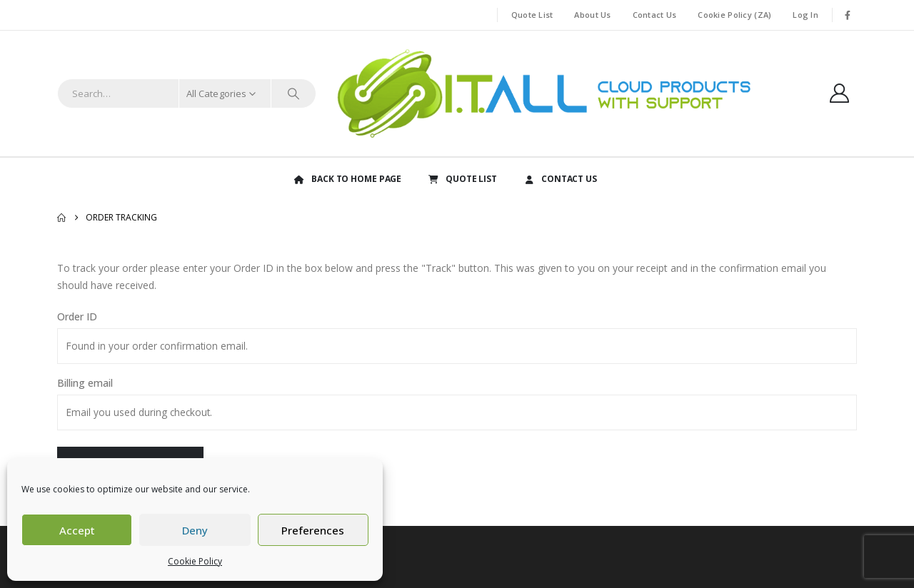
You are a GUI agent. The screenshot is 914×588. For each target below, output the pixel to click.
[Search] (293, 93)
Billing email (85, 383)
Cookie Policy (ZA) (734, 15)
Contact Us (655, 15)
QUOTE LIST (462, 179)
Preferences (313, 530)
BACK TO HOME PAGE (347, 179)
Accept (77, 530)
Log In (805, 15)
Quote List (532, 15)
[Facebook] (848, 15)
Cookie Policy (195, 561)
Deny (195, 530)
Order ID (77, 316)
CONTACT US (560, 179)
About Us (592, 15)
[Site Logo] (541, 93)
